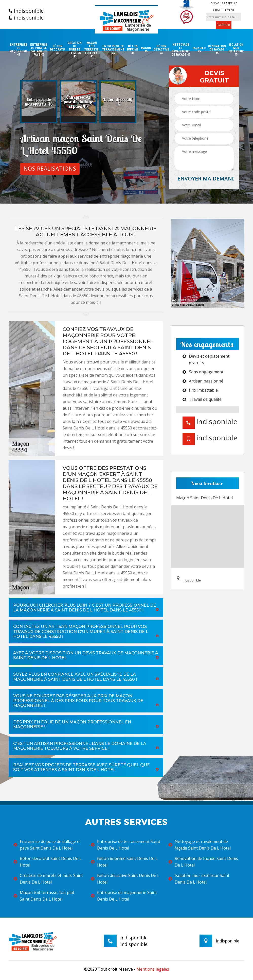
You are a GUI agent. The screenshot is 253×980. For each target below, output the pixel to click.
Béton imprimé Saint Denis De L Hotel (124, 862)
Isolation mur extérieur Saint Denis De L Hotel (199, 879)
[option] (39, 102)
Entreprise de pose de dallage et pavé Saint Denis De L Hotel (47, 845)
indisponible (26, 11)
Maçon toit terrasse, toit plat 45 (92, 50)
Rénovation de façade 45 (217, 50)
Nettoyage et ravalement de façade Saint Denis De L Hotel (200, 845)
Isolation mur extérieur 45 (236, 50)
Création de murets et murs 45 (75, 50)
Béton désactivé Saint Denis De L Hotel (125, 879)
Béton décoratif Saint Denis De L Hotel (48, 862)
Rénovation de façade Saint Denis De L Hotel (203, 862)
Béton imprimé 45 (133, 50)
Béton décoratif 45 (58, 50)
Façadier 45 (199, 50)
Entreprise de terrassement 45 (113, 50)
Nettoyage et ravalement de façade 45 (181, 50)
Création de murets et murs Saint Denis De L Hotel (48, 879)
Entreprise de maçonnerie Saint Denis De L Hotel (124, 896)
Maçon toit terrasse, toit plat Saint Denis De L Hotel (44, 896)
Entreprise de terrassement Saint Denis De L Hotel (126, 845)
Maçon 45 (146, 50)
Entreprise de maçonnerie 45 (19, 50)
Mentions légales (153, 969)
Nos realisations (50, 169)
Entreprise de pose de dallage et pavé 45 (39, 50)
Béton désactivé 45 (161, 50)
